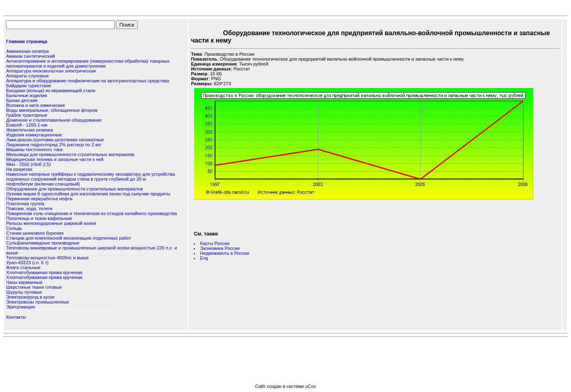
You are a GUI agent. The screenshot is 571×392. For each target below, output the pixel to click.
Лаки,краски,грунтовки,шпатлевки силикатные (55, 140)
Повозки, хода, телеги (29, 208)
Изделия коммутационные (34, 135)
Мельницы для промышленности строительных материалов (70, 154)
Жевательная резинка (29, 130)
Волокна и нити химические (36, 105)
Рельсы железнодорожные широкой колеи (51, 223)
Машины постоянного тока (34, 150)
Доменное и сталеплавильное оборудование (54, 120)
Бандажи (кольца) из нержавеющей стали (51, 91)
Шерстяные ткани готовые (34, 287)
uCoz (310, 386)
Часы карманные (24, 282)
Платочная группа (25, 204)
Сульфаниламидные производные (43, 243)
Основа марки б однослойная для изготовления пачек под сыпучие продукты (88, 194)
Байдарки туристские (29, 86)
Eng (204, 258)
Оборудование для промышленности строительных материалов (75, 189)
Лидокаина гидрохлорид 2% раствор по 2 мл (54, 145)
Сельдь (14, 228)
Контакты (16, 317)
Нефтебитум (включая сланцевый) (43, 184)
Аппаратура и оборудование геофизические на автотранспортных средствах (88, 81)
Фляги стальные (23, 267)
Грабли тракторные (27, 115)
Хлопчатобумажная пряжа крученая (44, 272)
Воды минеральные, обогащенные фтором (52, 110)
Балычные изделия (27, 95)
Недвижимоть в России (224, 253)
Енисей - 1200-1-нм (27, 125)
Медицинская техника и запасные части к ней (55, 159)
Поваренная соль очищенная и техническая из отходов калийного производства (92, 213)
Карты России (215, 243)
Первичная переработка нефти (39, 199)
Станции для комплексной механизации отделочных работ (69, 238)
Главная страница (27, 41)
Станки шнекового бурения (35, 233)
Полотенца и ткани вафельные (39, 218)
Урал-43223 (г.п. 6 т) (27, 263)
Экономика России (220, 248)
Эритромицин (21, 307)
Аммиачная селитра (27, 51)
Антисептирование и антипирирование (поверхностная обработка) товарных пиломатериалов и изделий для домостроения (88, 63)
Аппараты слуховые (27, 76)
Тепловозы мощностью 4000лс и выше (48, 258)
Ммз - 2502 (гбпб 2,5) (28, 164)
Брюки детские (22, 100)
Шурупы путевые (24, 292)
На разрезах (19, 169)
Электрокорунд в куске (30, 297)
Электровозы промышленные (38, 302)
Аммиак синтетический (31, 56)
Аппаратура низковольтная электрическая (51, 71)
